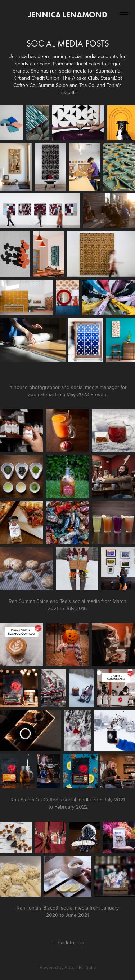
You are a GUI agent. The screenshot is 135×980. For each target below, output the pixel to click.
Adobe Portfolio (80, 967)
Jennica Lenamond (68, 15)
